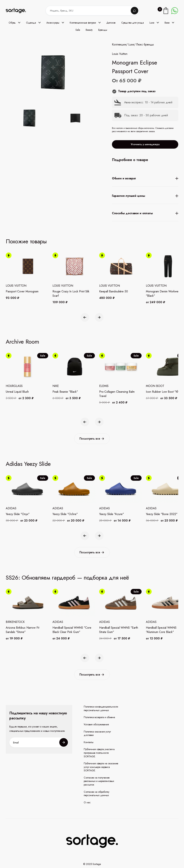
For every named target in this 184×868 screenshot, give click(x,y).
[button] (14, 23)
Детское (111, 23)
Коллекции (119, 45)
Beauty (89, 30)
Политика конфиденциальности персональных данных (101, 709)
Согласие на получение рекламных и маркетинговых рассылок (99, 781)
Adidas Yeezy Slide (28, 464)
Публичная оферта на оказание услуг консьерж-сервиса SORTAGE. (101, 767)
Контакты (89, 742)
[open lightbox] (52, 119)
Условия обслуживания (96, 725)
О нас (87, 802)
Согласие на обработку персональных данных (96, 794)
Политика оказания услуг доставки (97, 733)
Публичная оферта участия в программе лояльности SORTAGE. (99, 753)
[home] (18, 11)
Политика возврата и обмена (99, 717)
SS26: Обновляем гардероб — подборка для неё (67, 578)
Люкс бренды (145, 45)
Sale (78, 30)
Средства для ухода (133, 23)
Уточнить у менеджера (145, 144)
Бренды (103, 30)
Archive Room (22, 342)
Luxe (131, 45)
